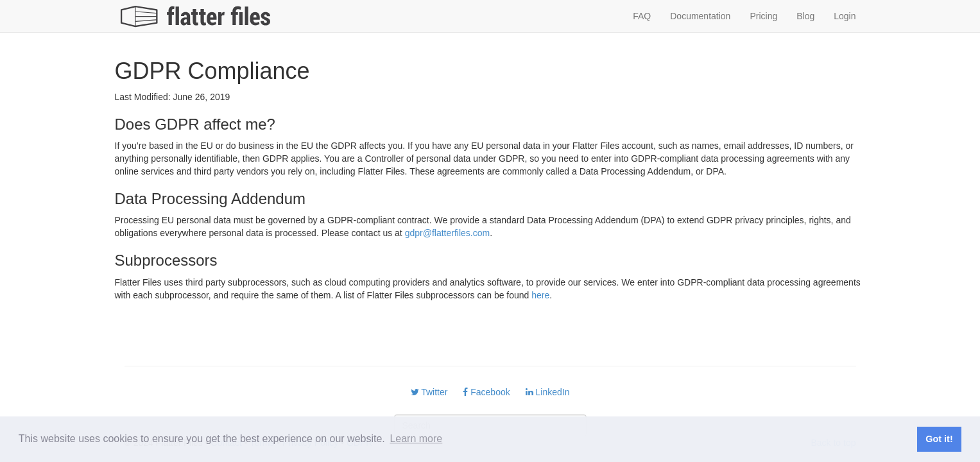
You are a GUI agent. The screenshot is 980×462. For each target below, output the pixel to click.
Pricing (763, 16)
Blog (805, 16)
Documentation (700, 16)
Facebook (486, 392)
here (540, 295)
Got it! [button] (939, 439)
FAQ (642, 16)
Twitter (429, 392)
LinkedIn (548, 392)
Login (845, 16)
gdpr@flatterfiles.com (447, 233)
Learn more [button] (416, 439)
